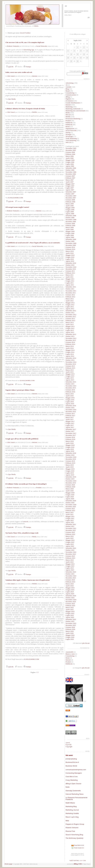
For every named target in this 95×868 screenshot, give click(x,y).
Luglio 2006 (70, 164)
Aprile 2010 (70, 253)
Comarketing (70, 93)
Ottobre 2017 (70, 431)
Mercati (68, 115)
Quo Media (12, 99)
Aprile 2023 (70, 562)
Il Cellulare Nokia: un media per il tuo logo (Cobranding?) (26, 484)
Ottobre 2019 (70, 479)
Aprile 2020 (70, 491)
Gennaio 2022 (70, 532)
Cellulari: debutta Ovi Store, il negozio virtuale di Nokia (25, 109)
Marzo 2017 (70, 417)
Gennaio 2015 (70, 366)
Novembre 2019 (71, 481)
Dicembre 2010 (71, 269)
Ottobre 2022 (70, 550)
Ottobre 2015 (70, 384)
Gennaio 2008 (70, 200)
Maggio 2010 (70, 255)
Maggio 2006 (70, 160)
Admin (36, 26)
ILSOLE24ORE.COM (16, 198)
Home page (8, 864)
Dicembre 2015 (71, 388)
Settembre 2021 (71, 524)
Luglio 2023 (70, 568)
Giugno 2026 (70, 637)
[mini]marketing (71, 759)
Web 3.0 (68, 142)
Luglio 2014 (70, 354)
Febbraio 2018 (70, 439)
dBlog (68, 97)
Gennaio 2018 (70, 437)
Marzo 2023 (70, 560)
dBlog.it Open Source (73, 784)
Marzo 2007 (70, 180)
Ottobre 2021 (70, 526)
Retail (68, 127)
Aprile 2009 (70, 229)
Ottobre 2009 (70, 241)
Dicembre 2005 (71, 150)
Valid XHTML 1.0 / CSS (78, 861)
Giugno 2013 (70, 328)
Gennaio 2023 (70, 556)
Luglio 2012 (70, 307)
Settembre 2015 (71, 382)
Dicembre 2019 (71, 483)
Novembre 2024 (71, 600)
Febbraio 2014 (70, 344)
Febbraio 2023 (70, 558)
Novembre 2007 (71, 196)
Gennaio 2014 (70, 342)
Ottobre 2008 (70, 218)
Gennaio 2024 (70, 580)
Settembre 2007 (71, 192)
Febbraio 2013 (70, 320)
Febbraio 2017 (70, 416)
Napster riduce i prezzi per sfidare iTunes (20, 390)
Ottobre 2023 (70, 574)
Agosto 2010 (70, 261)
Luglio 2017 (70, 425)
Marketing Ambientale (73, 109)
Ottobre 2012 (70, 313)
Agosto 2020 (70, 499)
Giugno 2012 (70, 305)
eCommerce (70, 101)
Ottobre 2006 (70, 170)
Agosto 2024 (70, 594)
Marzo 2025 (70, 608)
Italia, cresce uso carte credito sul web (19, 72)
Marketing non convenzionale (75, 111)
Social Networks (42, 46)
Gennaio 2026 (70, 627)
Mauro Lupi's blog (72, 817)
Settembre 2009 (71, 239)
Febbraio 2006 (70, 154)
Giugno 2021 (70, 518)
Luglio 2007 (70, 188)
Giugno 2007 (70, 186)
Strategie (68, 134)
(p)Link (9, 67)
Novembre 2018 (71, 457)
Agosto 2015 (70, 380)
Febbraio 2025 (70, 606)
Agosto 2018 (70, 451)
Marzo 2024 (70, 584)
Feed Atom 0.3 (78, 848)
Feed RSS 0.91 (78, 845)
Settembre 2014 (71, 358)
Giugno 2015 (70, 376)
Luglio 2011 (70, 283)
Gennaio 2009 (70, 223)
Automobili (69, 652)
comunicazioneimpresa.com (76, 770)
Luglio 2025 (70, 615)
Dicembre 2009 (71, 245)
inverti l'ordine (25, 33)
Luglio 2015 (70, 378)
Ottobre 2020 (70, 503)
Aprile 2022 (70, 538)
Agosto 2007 (70, 190)
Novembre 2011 (71, 291)
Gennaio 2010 (70, 247)
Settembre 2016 (71, 406)
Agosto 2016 (70, 404)
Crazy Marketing (72, 780)
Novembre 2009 (71, 243)
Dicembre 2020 (71, 507)
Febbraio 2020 (70, 487)
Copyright (69, 747)
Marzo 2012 (70, 299)
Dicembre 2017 (71, 435)
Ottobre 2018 (70, 455)
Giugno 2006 (70, 162)
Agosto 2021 (70, 522)
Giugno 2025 (70, 613)
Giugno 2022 (70, 542)
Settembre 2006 (71, 168)
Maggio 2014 (70, 350)
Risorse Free (70, 831)
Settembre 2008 (71, 216)
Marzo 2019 (70, 465)
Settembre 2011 (71, 287)
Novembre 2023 (71, 576)
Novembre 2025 (71, 623)
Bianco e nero (70, 654)
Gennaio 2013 (70, 319)
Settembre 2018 (71, 453)
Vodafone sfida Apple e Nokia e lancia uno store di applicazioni (28, 580)
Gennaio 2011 (70, 271)
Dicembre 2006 (71, 174)
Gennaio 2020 (70, 485)
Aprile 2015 (70, 372)
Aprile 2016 (70, 396)
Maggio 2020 (70, 493)
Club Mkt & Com (72, 777)
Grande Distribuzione (73, 103)
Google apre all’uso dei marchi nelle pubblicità (22, 439)
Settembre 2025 (71, 619)
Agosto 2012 (70, 309)
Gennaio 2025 (70, 604)
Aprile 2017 (70, 419)
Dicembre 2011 (71, 293)
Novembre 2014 (71, 362)
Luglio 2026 (70, 639)
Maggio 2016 (70, 398)
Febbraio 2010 (70, 249)
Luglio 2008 (70, 212)
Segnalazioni (70, 128)
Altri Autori (11, 76)
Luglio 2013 (70, 330)
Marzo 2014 (70, 346)
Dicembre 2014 (71, 364)
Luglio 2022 (70, 544)
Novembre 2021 (71, 528)
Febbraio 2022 (70, 534)
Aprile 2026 (70, 633)
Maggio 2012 (70, 303)
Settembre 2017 (71, 429)
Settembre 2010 (71, 263)
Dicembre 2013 (71, 340)
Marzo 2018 (70, 441)
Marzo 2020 (70, 489)
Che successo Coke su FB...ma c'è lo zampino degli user (25, 42)
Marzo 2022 (70, 536)
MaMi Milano (70, 803)
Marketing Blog (71, 806)
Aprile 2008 (70, 206)
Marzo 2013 (70, 322)
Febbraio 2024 (70, 582)
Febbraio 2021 (70, 511)
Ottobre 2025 (70, 621)
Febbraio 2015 (70, 368)
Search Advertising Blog (74, 835)
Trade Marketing (71, 138)
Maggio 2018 (70, 445)
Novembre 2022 (71, 552)
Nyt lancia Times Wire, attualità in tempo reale (22, 533)
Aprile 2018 (70, 443)
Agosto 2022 (70, 546)
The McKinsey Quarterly (74, 838)
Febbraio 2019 (70, 463)
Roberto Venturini (13, 46)
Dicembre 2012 (71, 317)
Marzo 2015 (70, 370)
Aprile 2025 (70, 609)
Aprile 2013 (70, 324)
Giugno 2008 (70, 210)
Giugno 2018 (70, 447)
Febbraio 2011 (70, 273)
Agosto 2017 (70, 427)
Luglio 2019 (70, 473)
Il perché (68, 745)
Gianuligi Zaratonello (73, 791)
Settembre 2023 (71, 572)
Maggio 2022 (70, 540)
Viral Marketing (71, 140)
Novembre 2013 (71, 338)
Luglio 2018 (70, 449)
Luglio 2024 (70, 592)
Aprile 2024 (70, 586)
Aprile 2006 (70, 158)
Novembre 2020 (71, 505)
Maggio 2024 (70, 588)
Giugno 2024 (70, 590)
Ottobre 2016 (70, 408)
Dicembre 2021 (71, 530)
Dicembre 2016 (71, 412)
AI (66, 85)
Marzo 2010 (70, 251)
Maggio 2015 (70, 374)
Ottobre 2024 (70, 598)
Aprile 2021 (70, 514)
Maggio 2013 (70, 326)
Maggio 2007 (70, 184)
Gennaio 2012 (70, 295)
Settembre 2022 (71, 548)
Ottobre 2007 (70, 194)
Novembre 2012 (71, 315)
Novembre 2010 (71, 267)
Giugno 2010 (70, 257)
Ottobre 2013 (70, 336)
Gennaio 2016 (70, 390)
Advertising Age (29, 50)
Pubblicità (69, 123)
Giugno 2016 (70, 400)
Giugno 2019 (70, 471)
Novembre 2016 (71, 410)
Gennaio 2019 (70, 461)
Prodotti (39, 488)
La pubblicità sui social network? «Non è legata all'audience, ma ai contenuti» (33, 243)
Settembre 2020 (71, 501)
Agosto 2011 (70, 285)
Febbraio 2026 (70, 629)
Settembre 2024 (71, 596)
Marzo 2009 (70, 227)
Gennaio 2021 (70, 509)
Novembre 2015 (71, 386)
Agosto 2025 (70, 617)
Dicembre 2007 (71, 198)
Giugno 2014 (70, 352)
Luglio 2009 (70, 235)
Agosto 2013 (70, 332)
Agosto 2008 (70, 214)
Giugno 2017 (70, 423)
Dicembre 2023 (71, 578)
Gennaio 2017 (70, 414)
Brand (68, 91)
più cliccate (86, 668)
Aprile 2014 (70, 348)
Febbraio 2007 (70, 178)
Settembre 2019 (71, 477)
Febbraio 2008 (70, 202)
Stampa (27, 67)
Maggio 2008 (70, 208)
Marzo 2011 (70, 275)
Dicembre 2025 (71, 625)
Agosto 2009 (70, 237)
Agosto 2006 (70, 166)
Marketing (69, 107)
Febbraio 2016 (70, 392)
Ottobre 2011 (70, 289)
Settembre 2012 (71, 311)
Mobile (35, 112)
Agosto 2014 (70, 356)
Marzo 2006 (70, 156)
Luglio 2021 (70, 520)
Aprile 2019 (70, 467)
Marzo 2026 (70, 631)
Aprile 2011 (70, 277)
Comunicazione (71, 95)
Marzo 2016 (70, 394)
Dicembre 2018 (71, 459)
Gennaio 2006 (70, 152)
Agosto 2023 (70, 570)
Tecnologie (69, 136)
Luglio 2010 (70, 259)
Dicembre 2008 (71, 222)
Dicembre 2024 (71, 602)
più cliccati (86, 643)
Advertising (69, 83)
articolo (26, 522)
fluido (68, 787)
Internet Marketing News (74, 794)
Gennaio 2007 (70, 176)
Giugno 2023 (70, 566)
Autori (68, 743)
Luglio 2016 (70, 402)
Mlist (67, 821)
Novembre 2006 (71, 172)
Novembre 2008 (71, 220)
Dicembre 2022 (71, 554)
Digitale (68, 99)
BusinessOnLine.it (72, 762)
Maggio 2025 (70, 611)
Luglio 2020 (70, 497)
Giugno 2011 (70, 281)
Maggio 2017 (70, 421)
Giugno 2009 (70, 233)
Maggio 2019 (70, 469)
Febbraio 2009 (70, 225)
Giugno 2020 (70, 495)
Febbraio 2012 (70, 297)
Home (68, 658)
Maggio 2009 (70, 231)
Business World (71, 766)
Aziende (68, 87)
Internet (35, 76)
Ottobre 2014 (70, 360)
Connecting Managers (74, 773)
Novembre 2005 (71, 148)
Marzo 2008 (70, 204)
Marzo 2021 (70, 512)
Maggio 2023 (70, 564)
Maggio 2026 (70, 635)
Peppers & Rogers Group (75, 824)
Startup (68, 132)
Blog (67, 89)
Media (34, 537)
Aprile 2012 (70, 301)
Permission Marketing (73, 119)
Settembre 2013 (71, 334)
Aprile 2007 (70, 182)
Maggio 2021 (70, 516)
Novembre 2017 (71, 433)
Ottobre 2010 (70, 265)
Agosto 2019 (70, 475)
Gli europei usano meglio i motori (17, 207)
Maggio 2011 (70, 279)
